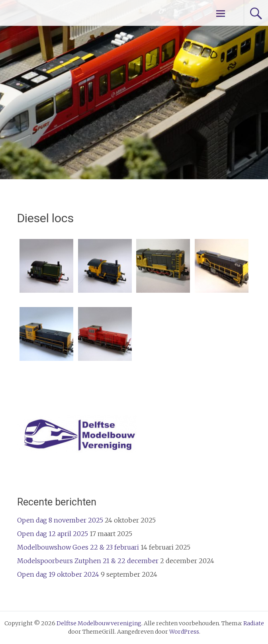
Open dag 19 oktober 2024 (58, 574)
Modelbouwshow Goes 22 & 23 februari (78, 547)
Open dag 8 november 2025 (60, 520)
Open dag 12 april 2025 (53, 534)
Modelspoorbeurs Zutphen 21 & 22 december (88, 561)
